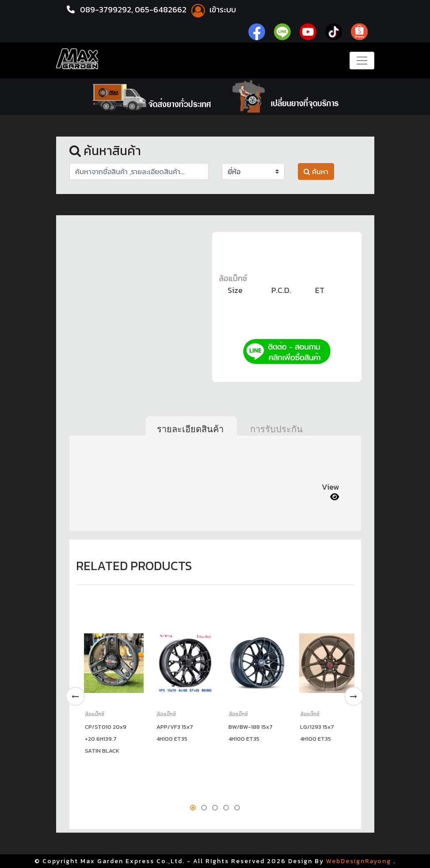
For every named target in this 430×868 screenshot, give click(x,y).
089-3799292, (107, 10)
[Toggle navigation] (362, 61)
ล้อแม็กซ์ (233, 278)
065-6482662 (162, 10)
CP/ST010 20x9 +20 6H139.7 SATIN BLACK (106, 739)
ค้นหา (316, 171)
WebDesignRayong (359, 861)
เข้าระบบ (212, 10)
